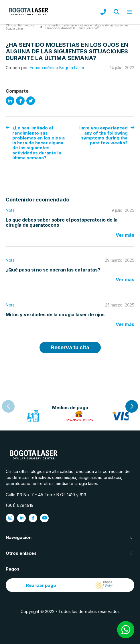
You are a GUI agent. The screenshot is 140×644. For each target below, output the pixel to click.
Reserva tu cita (70, 347)
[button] (132, 406)
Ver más (125, 235)
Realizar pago (70, 585)
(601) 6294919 (20, 505)
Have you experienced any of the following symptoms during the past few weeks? (106, 135)
